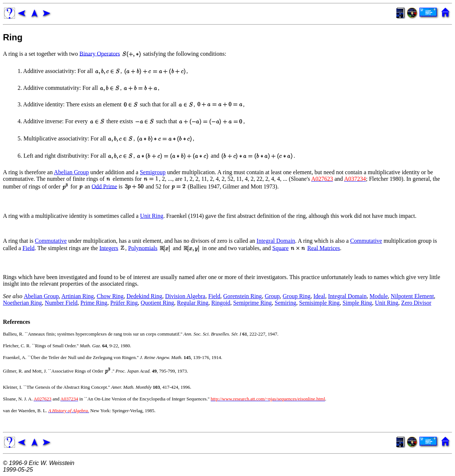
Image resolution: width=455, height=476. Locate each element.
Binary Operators (100, 53)
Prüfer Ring (124, 303)
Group (272, 296)
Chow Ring (110, 296)
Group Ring (297, 296)
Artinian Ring (78, 296)
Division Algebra (185, 296)
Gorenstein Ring (242, 296)
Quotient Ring (157, 303)
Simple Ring (357, 303)
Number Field (61, 303)
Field (28, 248)
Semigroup (153, 172)
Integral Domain (276, 241)
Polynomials (143, 248)
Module (379, 296)
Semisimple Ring (319, 303)
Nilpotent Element (413, 296)
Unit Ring (152, 216)
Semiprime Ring (252, 303)
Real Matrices (324, 248)
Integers (109, 248)
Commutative (51, 241)
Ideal (319, 296)
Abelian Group (71, 172)
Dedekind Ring (144, 296)
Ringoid (221, 303)
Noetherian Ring (22, 303)
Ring (13, 37)
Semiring (286, 303)
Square (280, 248)
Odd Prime (104, 186)
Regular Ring (193, 303)
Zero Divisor (416, 303)
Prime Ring (94, 303)
